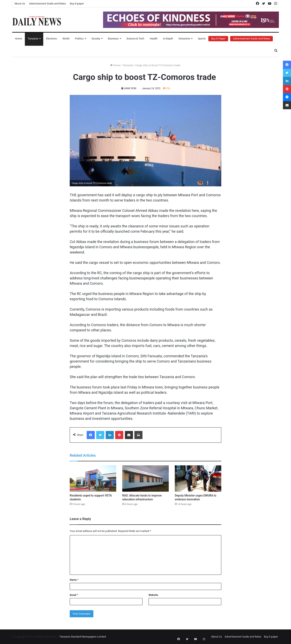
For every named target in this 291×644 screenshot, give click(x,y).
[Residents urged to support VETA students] (93, 478)
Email (74, 595)
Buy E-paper (77, 4)
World (66, 39)
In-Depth (168, 39)
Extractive (184, 39)
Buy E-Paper (218, 39)
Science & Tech (135, 39)
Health (154, 39)
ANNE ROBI (130, 88)
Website (153, 595)
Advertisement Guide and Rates (47, 4)
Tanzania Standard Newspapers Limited (83, 637)
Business (113, 39)
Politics (79, 39)
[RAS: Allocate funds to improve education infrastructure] (145, 478)
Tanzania (33, 39)
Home (18, 39)
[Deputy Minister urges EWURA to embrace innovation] (198, 478)
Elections (51, 39)
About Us (20, 4)
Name (74, 580)
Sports (202, 39)
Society (96, 39)
